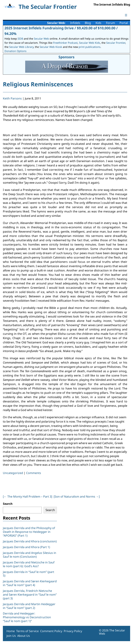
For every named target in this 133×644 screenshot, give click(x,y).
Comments (34, 473)
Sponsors (66, 57)
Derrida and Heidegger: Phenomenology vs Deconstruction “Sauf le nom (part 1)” (27, 617)
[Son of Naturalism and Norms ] (77, 496)
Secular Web (41, 39)
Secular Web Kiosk (51, 47)
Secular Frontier (116, 43)
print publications (90, 47)
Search (8, 504)
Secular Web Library (21, 47)
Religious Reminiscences (38, 84)
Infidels (75, 23)
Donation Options (15, 51)
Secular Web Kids (90, 43)
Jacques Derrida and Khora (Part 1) (26, 547)
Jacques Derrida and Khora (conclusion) (30, 541)
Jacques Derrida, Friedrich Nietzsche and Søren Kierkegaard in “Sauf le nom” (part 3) (30, 595)
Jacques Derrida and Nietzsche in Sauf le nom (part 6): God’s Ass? (29, 564)
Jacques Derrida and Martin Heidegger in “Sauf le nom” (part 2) (29, 606)
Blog (88, 23)
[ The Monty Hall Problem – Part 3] (28, 496)
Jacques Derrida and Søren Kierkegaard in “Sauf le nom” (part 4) (30, 583)
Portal (124, 23)
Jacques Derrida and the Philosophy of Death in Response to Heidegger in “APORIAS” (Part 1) (29, 532)
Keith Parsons (12, 98)
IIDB (20, 39)
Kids (98, 23)
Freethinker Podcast (65, 43)
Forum (111, 23)
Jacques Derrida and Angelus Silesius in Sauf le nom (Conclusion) (30, 555)
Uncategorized (13, 473)
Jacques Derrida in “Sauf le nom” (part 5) (29, 574)
